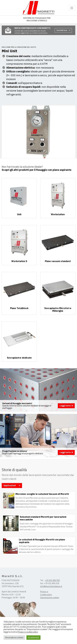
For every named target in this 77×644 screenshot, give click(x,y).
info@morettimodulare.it (51, 586)
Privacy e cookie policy (28, 632)
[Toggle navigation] (72, 8)
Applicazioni (12, 485)
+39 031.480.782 (52, 580)
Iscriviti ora (63, 30)
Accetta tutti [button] (33, 638)
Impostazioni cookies (50, 598)
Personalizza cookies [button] (14, 638)
